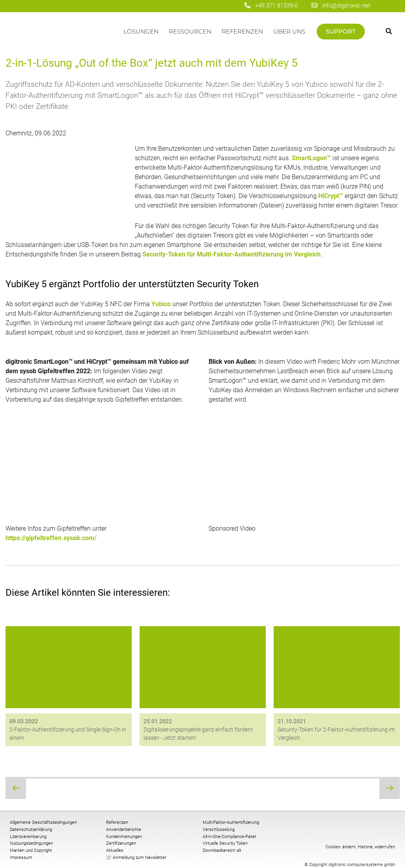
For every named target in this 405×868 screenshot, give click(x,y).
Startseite (62, 35)
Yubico (161, 304)
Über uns (289, 31)
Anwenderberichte (124, 830)
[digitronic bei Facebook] (188, 6)
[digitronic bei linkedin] (216, 6)
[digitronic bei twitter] (230, 6)
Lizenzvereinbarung (28, 837)
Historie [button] (365, 847)
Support (341, 31)
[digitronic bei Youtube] (202, 6)
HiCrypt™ (331, 196)
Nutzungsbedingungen (31, 843)
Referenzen (242, 31)
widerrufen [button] (385, 847)
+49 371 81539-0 (276, 6)
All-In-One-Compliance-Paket (230, 837)
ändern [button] (349, 847)
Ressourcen (190, 31)
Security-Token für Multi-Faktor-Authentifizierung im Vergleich (231, 254)
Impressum (21, 858)
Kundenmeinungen (124, 837)
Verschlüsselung (219, 830)
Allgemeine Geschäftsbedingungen (43, 822)
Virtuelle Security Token (225, 843)
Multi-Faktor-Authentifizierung (231, 822)
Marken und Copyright (31, 850)
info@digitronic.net (341, 6)
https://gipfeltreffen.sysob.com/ (51, 538)
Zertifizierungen (121, 843)
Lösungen (141, 31)
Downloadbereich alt (222, 850)
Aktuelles (115, 850)
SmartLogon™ (311, 158)
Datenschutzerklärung (31, 830)
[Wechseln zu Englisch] (388, 5)
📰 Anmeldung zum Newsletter (136, 858)
